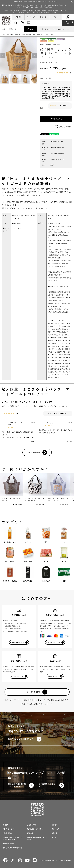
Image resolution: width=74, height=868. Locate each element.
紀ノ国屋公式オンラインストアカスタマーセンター (12, 838)
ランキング (31, 17)
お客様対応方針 (7, 833)
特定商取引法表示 (8, 844)
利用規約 (5, 825)
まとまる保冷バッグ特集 (18, 34)
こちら (50, 704)
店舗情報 (30, 833)
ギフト (55, 17)
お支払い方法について (53, 642)
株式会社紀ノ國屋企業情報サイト (22, 739)
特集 (8, 34)
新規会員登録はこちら (17, 642)
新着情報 (18, 17)
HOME (3, 34)
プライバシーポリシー (10, 829)
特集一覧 (43, 17)
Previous (3, 56)
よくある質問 (34, 692)
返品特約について (53, 676)
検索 (32, 29)
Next (34, 56)
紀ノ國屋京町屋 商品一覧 (48, 785)
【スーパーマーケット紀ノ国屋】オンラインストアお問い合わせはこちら (37, 700)
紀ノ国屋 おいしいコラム (35, 829)
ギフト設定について (17, 676)
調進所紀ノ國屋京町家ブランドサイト (17, 785)
